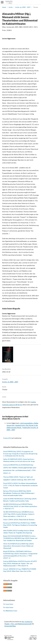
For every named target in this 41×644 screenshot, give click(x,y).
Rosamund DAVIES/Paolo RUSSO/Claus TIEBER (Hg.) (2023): (20, 525)
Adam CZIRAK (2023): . (19, 520)
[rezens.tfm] (7, 438)
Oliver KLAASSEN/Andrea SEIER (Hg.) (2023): (19, 546)
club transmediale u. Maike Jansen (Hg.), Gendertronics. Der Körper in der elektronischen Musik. (22, 425)
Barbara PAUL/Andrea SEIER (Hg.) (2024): (19, 493)
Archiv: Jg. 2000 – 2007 (23, 7)
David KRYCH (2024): (20, 485)
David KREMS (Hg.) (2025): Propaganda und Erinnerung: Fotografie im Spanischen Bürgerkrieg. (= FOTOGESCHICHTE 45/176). (20, 454)
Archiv (11, 7)
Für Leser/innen (8, 604)
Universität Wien (10, 626)
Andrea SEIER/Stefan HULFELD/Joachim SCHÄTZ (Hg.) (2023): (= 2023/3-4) (20, 563)
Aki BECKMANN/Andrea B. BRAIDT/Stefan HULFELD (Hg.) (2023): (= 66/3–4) (20, 506)
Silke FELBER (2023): (10, 530)
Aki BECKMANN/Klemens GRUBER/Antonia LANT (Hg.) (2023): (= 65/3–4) (19, 514)
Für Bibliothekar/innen (10, 611)
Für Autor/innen (8, 607)
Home (4, 7)
